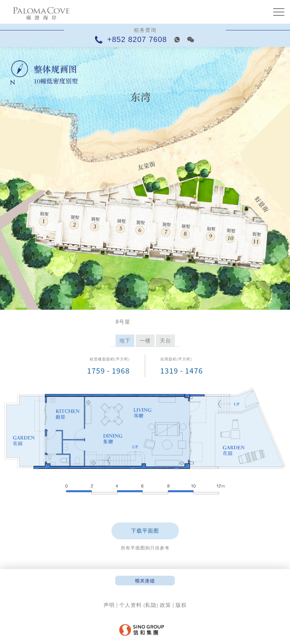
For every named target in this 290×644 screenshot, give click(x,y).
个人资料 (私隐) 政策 (145, 605)
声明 (109, 605)
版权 (181, 605)
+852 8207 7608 (132, 39)
